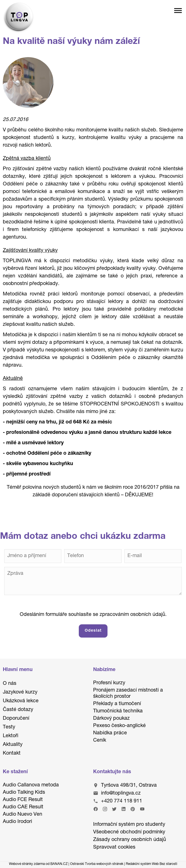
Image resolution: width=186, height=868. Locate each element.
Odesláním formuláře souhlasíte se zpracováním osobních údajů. (93, 615)
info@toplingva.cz (121, 793)
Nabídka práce (110, 733)
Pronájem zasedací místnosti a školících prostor (128, 694)
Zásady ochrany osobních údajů (130, 840)
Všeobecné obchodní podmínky (129, 832)
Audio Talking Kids (24, 793)
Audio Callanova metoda (31, 785)
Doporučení (16, 719)
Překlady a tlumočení (117, 704)
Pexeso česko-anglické (119, 726)
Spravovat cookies (114, 847)
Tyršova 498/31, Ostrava (129, 786)
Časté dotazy (18, 710)
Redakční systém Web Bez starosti (152, 864)
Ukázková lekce (21, 701)
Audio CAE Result (23, 807)
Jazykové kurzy (20, 692)
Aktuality (13, 745)
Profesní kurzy (109, 683)
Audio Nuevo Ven (23, 815)
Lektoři (11, 736)
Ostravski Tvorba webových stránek (97, 864)
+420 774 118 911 (122, 801)
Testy (9, 727)
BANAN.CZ (59, 864)
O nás (10, 684)
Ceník (100, 741)
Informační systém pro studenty (129, 825)
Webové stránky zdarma (27, 864)
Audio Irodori (17, 822)
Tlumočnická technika (118, 711)
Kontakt (12, 753)
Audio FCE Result (23, 800)
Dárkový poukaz (111, 719)
